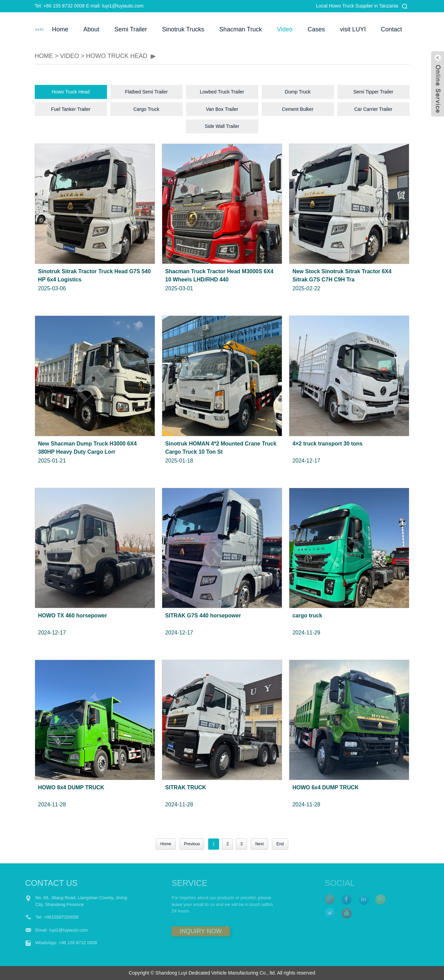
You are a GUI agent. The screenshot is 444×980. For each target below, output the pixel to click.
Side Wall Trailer (222, 126)
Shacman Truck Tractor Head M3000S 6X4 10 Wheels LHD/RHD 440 (219, 275)
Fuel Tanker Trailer (71, 109)
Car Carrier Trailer (373, 109)
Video (285, 29)
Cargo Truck (146, 109)
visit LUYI (353, 29)
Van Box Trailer (222, 109)
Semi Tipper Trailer (373, 92)
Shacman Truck (241, 29)
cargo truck (307, 616)
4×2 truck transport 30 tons (327, 444)
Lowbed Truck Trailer (222, 92)
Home (60, 29)
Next (259, 844)
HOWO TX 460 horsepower (73, 616)
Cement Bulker (298, 109)
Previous (192, 844)
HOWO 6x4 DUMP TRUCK (325, 787)
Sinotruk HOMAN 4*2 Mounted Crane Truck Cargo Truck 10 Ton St (221, 448)
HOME (44, 56)
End (280, 844)
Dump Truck (298, 92)
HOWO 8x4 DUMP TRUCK (71, 787)
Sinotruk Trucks (183, 29)
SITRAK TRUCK (186, 787)
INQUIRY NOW (181, 931)
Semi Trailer (131, 29)
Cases (316, 29)
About (91, 29)
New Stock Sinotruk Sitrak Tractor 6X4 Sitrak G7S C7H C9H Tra (342, 275)
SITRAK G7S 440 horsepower (203, 616)
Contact (391, 29)
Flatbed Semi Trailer (146, 92)
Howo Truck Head (117, 56)
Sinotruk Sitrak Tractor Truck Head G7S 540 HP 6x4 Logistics (95, 275)
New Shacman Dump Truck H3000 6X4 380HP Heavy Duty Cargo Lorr (88, 448)
